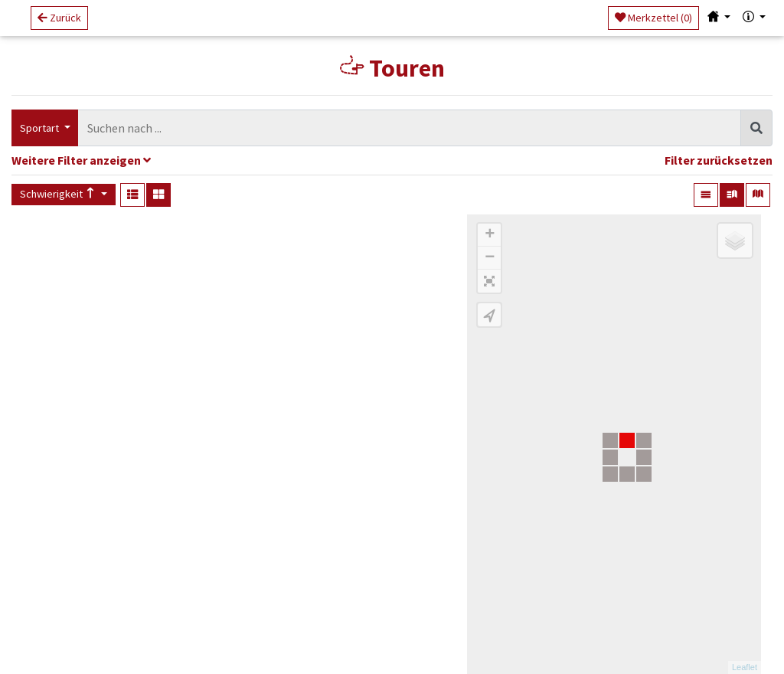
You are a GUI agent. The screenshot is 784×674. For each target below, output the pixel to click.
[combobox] (410, 128)
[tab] (392, 162)
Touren (392, 68)
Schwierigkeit (59, 194)
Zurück (59, 24)
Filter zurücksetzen (719, 160)
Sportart (41, 128)
